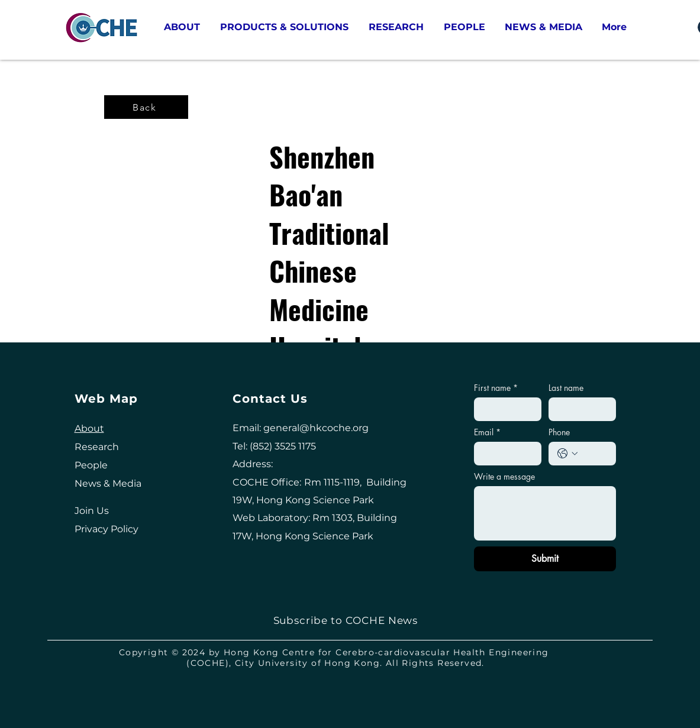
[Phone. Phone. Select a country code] (567, 454)
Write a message (504, 476)
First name (496, 388)
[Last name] (579, 409)
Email (487, 432)
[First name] (504, 409)
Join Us (92, 511)
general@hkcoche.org (316, 428)
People (91, 465)
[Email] (504, 454)
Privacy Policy (107, 529)
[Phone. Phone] (594, 454)
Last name (566, 388)
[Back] (146, 107)
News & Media (108, 483)
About (89, 428)
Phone (559, 432)
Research (97, 447)
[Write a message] (545, 513)
